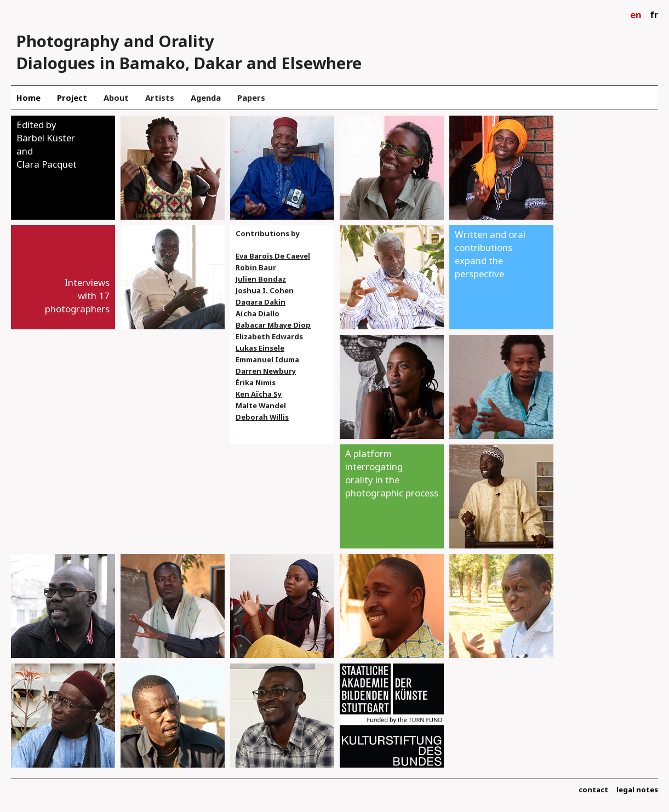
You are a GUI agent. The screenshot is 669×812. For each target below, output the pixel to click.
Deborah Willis (262, 417)
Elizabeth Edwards (269, 336)
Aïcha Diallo (258, 313)
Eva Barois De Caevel (273, 256)
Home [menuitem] (28, 98)
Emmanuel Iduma (267, 359)
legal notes (637, 790)
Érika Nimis (256, 382)
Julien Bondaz (261, 279)
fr (654, 15)
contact (593, 790)
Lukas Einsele (260, 348)
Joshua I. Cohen (265, 290)
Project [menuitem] (72, 98)
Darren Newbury (266, 371)
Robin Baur (256, 267)
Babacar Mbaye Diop (273, 325)
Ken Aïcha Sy (259, 394)
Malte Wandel (261, 405)
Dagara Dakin (261, 302)
